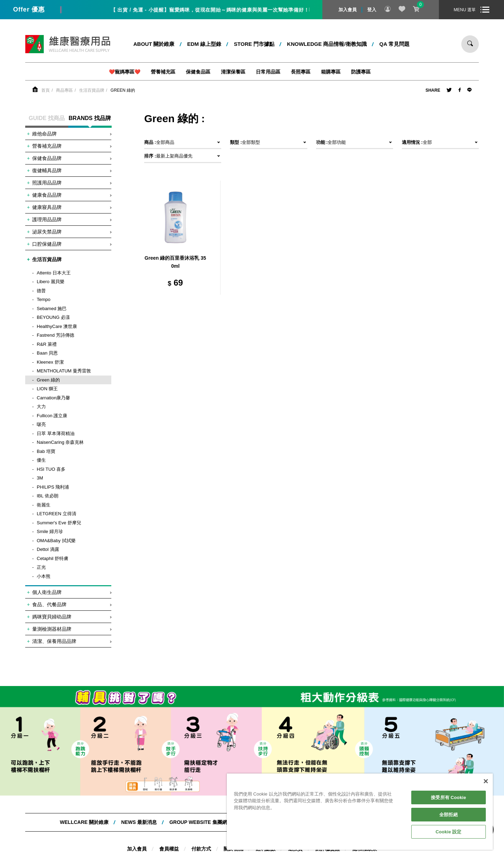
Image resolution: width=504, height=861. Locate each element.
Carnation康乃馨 (53, 398)
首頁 (45, 90)
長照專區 (301, 72)
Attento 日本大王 (54, 273)
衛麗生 (44, 505)
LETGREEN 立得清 (57, 514)
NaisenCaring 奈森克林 (60, 442)
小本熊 (44, 576)
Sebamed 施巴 (52, 309)
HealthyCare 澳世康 (57, 326)
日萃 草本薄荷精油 (56, 433)
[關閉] (486, 781)
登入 (372, 10)
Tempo (44, 299)
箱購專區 (331, 72)
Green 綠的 (123, 90)
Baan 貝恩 (47, 353)
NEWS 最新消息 (139, 822)
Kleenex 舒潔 (50, 362)
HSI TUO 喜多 (51, 469)
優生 (41, 460)
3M (40, 478)
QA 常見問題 (394, 44)
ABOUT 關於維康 (154, 44)
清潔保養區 (233, 72)
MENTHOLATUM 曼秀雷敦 (64, 371)
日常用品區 (268, 72)
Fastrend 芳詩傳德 (55, 335)
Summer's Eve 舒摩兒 (59, 523)
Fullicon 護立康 (52, 416)
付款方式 (201, 849)
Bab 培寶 (46, 451)
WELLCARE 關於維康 (84, 822)
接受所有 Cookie (448, 797)
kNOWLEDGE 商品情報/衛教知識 (327, 44)
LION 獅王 (47, 389)
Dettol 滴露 (48, 549)
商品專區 (64, 90)
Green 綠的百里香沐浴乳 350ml (175, 262)
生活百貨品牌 (92, 90)
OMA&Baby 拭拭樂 (56, 541)
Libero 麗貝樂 (51, 282)
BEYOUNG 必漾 (53, 317)
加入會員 (348, 10)
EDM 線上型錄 (204, 44)
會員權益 (169, 849)
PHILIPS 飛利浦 (53, 487)
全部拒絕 (449, 815)
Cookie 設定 (448, 832)
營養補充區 (163, 72)
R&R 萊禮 (47, 344)
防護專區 (361, 72)
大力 (41, 407)
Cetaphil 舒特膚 (52, 558)
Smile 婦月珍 (50, 531)
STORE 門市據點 (254, 44)
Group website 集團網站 (201, 822)
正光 (41, 567)
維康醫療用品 (68, 44)
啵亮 (41, 424)
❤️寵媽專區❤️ (125, 72)
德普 (41, 291)
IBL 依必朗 (48, 496)
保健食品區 (198, 72)
